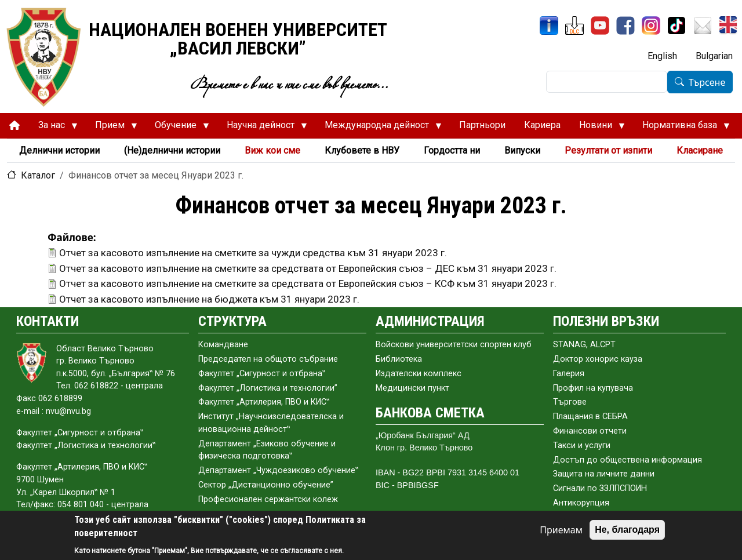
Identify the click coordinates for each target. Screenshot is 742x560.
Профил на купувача (593, 388)
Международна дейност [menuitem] (379, 128)
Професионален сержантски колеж (268, 499)
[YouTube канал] (600, 26)
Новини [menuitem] (597, 128)
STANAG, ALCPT (584, 345)
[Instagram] (651, 26)
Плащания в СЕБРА (590, 417)
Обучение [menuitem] (177, 128)
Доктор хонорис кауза (598, 359)
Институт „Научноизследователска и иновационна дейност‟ (271, 423)
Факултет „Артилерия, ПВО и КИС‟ (264, 402)
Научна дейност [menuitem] (262, 128)
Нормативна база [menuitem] (681, 128)
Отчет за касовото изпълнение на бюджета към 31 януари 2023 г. (209, 299)
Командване (223, 345)
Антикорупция (581, 503)
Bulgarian (714, 56)
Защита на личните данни (604, 474)
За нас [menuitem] (53, 128)
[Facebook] (625, 26)
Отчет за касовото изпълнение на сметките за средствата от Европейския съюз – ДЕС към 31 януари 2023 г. (308, 268)
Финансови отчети (590, 431)
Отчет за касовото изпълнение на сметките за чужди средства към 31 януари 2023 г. (253, 253)
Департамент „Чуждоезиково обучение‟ (278, 470)
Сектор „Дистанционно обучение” (266, 485)
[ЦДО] (574, 26)
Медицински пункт (412, 388)
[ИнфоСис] (549, 26)
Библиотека (399, 359)
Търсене (707, 82)
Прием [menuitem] (112, 128)
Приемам (561, 530)
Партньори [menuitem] (482, 125)
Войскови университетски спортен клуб (454, 345)
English (662, 56)
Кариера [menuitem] (542, 125)
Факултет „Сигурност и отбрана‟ (262, 374)
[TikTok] (676, 26)
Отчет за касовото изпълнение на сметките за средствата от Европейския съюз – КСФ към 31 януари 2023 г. (308, 283)
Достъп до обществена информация (628, 460)
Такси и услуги (582, 446)
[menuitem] (14, 126)
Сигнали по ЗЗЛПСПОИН (600, 488)
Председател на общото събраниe (268, 359)
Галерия (569, 374)
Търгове (570, 402)
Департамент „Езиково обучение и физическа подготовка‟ (267, 450)
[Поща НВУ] (703, 26)
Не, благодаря (627, 530)
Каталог (38, 175)
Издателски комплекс (419, 374)
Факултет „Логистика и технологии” (268, 388)
